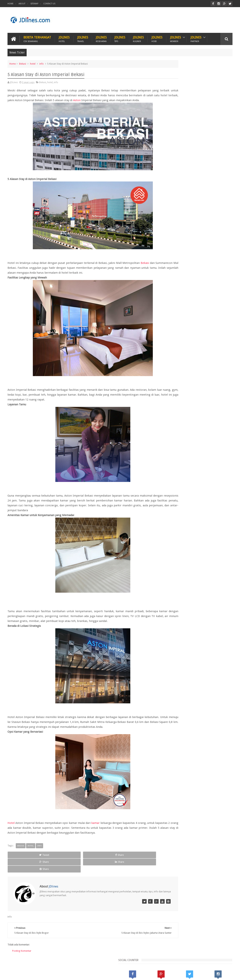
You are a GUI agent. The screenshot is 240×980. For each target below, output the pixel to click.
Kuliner (15, 963)
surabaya (217, 696)
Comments (221, 645)
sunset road (202, 696)
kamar (96, 832)
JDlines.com (38, 974)
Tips (107, 963)
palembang (172, 696)
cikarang (194, 683)
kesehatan (186, 690)
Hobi (79, 963)
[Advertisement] (164, 20)
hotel (33, 63)
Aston (131, 99)
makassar (200, 690)
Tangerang (220, 677)
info (42, 63)
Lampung (221, 671)
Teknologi (122, 963)
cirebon (206, 683)
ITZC (138, 963)
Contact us (223, 963)
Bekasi (23, 63)
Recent (176, 645)
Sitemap (34, 4)
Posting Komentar (22, 945)
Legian (170, 677)
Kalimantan (192, 671)
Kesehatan (33, 963)
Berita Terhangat (37, 38)
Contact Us (49, 4)
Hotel (11, 832)
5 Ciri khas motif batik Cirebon (201, 715)
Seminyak (205, 677)
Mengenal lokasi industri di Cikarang (205, 750)
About (22, 4)
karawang (172, 690)
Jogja (179, 671)
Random (199, 645)
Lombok (181, 677)
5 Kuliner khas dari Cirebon (199, 732)
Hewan (50, 963)
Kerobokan (207, 671)
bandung (171, 683)
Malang (193, 677)
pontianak (187, 696)
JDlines (64, 38)
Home (10, 4)
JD (231, 974)
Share (52, 864)
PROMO (152, 963)
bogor (183, 683)
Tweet (22, 864)
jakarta (218, 683)
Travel (93, 963)
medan (212, 690)
